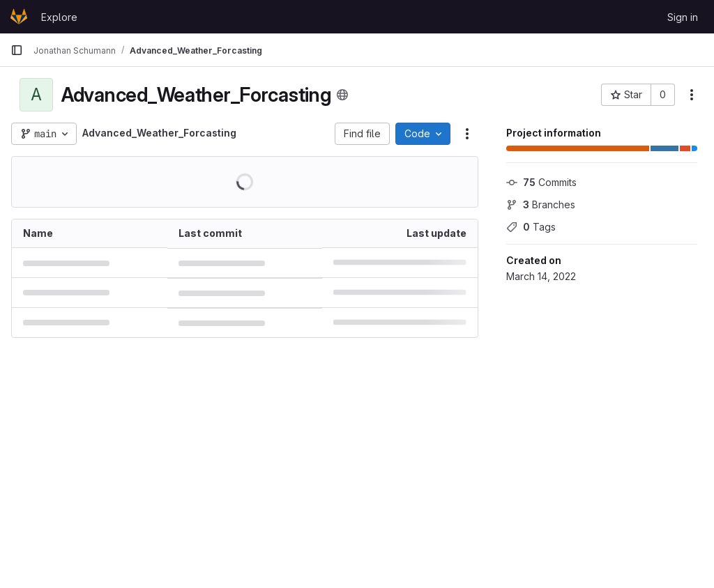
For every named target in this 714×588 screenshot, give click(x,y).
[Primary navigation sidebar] (17, 50)
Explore (59, 17)
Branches (541, 204)
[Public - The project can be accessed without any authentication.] (342, 95)
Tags (531, 227)
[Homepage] (19, 17)
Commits (541, 182)
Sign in (683, 17)
